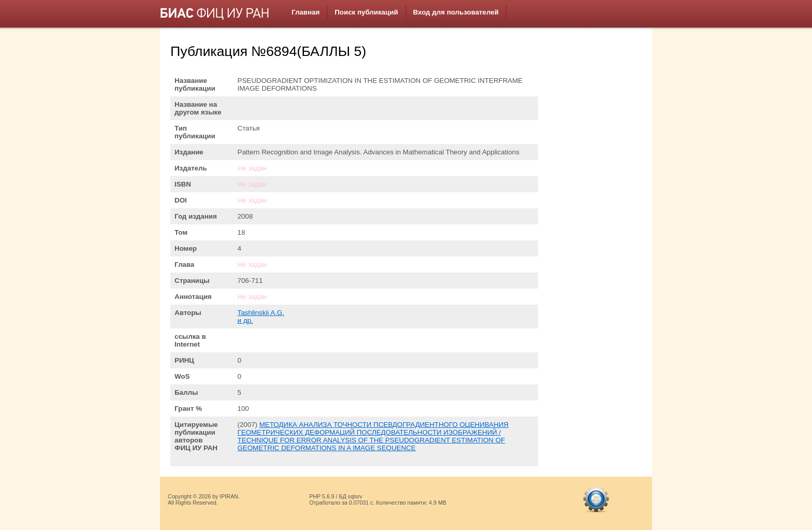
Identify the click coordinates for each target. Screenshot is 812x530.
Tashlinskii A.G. (261, 313)
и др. (245, 320)
